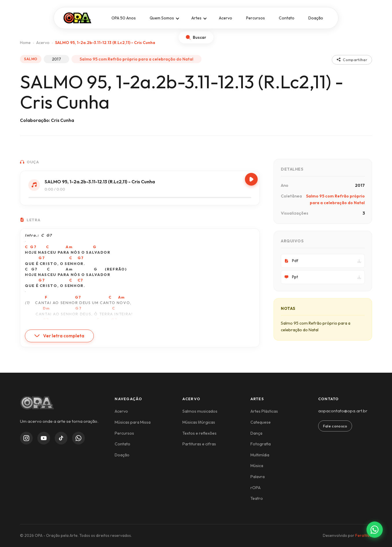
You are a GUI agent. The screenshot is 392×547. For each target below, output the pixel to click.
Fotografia (261, 444)
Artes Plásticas (264, 411)
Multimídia (260, 455)
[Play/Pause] (251, 179)
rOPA (255, 488)
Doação (316, 18)
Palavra (258, 477)
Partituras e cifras (199, 444)
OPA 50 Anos (124, 18)
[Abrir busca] (196, 37)
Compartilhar (352, 60)
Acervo (226, 18)
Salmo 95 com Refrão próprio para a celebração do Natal (137, 59)
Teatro (257, 498)
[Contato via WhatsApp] (375, 530)
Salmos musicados (200, 411)
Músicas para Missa (133, 422)
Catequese (261, 422)
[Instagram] (26, 438)
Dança (256, 433)
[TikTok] (61, 438)
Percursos (255, 18)
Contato (287, 18)
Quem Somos (162, 18)
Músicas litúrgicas (199, 422)
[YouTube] (44, 438)
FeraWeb (364, 535)
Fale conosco (335, 426)
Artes (196, 18)
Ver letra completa (59, 336)
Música (257, 466)
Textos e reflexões (199, 433)
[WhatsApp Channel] (78, 438)
